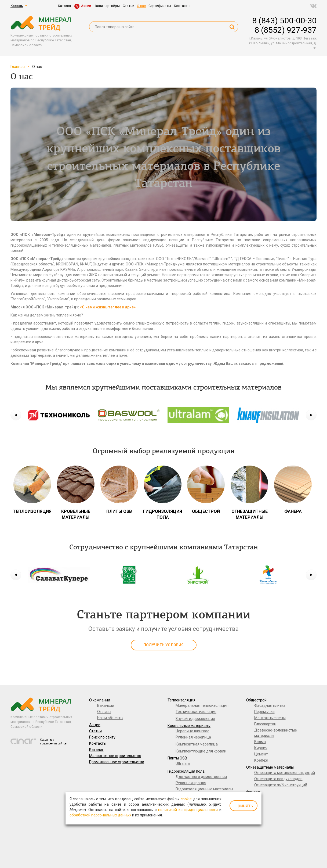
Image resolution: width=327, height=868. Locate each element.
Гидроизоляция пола (186, 771)
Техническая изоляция (196, 712)
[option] (59, 415)
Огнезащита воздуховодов (278, 779)
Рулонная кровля (191, 783)
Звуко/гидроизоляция (195, 719)
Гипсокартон (265, 724)
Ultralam (183, 763)
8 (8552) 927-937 (286, 30)
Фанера (253, 792)
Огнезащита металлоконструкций (285, 773)
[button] (16, 415)
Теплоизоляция (181, 700)
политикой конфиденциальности (188, 810)
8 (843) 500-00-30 (284, 21)
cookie (186, 799)
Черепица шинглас (192, 731)
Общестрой (256, 700)
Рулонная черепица (193, 737)
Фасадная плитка (270, 705)
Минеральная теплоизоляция (202, 705)
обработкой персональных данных (100, 815)
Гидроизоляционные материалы (204, 789)
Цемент (261, 754)
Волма (260, 742)
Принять (244, 806)
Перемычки (264, 712)
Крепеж (261, 760)
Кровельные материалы (189, 726)
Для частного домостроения (201, 777)
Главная (18, 67)
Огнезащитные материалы (270, 767)
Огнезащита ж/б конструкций (281, 785)
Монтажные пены (270, 718)
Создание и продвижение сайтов (53, 742)
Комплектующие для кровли (201, 751)
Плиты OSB (177, 758)
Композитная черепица (197, 744)
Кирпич (261, 748)
